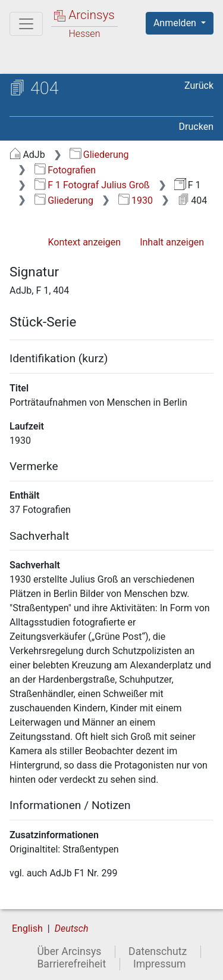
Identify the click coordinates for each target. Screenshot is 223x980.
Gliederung (99, 155)
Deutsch (72, 928)
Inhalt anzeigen (172, 242)
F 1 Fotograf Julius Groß (92, 185)
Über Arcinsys (69, 951)
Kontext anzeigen (84, 242)
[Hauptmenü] (26, 24)
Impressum (160, 964)
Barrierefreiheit (71, 964)
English (27, 928)
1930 (136, 200)
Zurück (199, 85)
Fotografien (65, 170)
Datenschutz (158, 951)
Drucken (196, 127)
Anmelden (176, 23)
